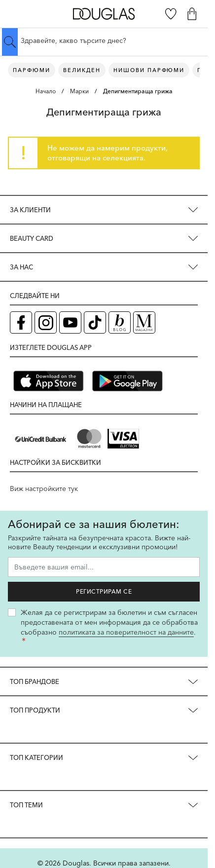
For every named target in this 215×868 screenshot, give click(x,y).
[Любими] (171, 14)
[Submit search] (10, 42)
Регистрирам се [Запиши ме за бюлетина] (104, 591)
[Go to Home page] (104, 14)
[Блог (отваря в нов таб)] (120, 322)
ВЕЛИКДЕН (82, 70)
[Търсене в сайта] (104, 40)
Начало (46, 91)
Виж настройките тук (44, 489)
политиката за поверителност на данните (126, 632)
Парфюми (32, 70)
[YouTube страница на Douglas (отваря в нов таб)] (70, 322)
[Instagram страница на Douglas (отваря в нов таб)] (46, 322)
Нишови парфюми (149, 70)
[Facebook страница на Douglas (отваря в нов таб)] (21, 322)
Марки (79, 91)
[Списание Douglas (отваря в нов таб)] (144, 322)
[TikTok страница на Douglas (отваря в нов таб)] (95, 322)
